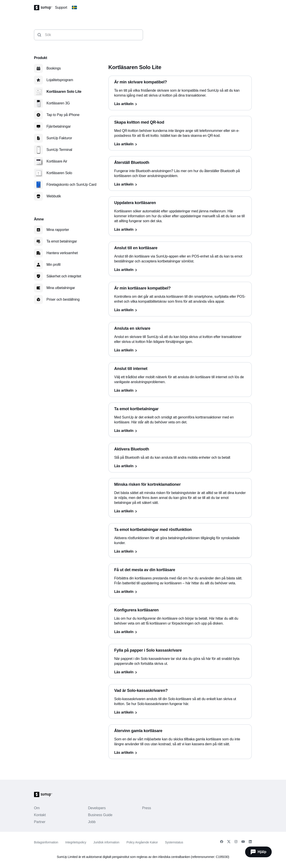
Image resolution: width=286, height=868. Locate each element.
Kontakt (40, 815)
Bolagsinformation (46, 842)
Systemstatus (174, 842)
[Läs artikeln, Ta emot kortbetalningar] (180, 431)
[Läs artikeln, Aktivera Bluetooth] (180, 466)
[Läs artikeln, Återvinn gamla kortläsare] (180, 753)
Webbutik (54, 196)
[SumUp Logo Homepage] (44, 8)
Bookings (54, 68)
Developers (97, 808)
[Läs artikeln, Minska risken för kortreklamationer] (180, 511)
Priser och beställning (63, 299)
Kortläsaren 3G (58, 103)
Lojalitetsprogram (60, 80)
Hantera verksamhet (62, 253)
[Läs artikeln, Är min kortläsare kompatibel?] (180, 310)
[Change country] (74, 8)
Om (37, 808)
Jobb (92, 822)
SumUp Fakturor (59, 138)
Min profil (54, 265)
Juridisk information (106, 842)
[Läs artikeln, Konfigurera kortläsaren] (180, 632)
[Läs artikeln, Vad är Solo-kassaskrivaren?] (180, 712)
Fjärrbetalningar (59, 126)
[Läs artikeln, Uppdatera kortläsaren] (180, 230)
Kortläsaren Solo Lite (64, 92)
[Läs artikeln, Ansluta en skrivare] (180, 350)
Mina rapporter (58, 230)
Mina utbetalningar (61, 288)
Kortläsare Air (57, 161)
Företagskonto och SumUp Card (71, 185)
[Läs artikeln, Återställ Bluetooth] (180, 184)
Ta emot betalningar (62, 241)
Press (147, 808)
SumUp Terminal (59, 150)
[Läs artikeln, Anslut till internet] (180, 391)
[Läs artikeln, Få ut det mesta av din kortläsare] (180, 592)
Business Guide (100, 815)
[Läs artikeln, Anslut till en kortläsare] (180, 270)
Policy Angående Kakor (142, 842)
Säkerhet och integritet (64, 276)
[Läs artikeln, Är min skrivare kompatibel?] (180, 104)
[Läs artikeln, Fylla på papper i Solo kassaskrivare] (180, 672)
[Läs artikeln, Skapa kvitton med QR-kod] (180, 144)
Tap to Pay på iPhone (63, 115)
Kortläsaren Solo (59, 173)
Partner (40, 822)
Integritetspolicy (76, 842)
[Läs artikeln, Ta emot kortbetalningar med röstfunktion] (180, 551)
